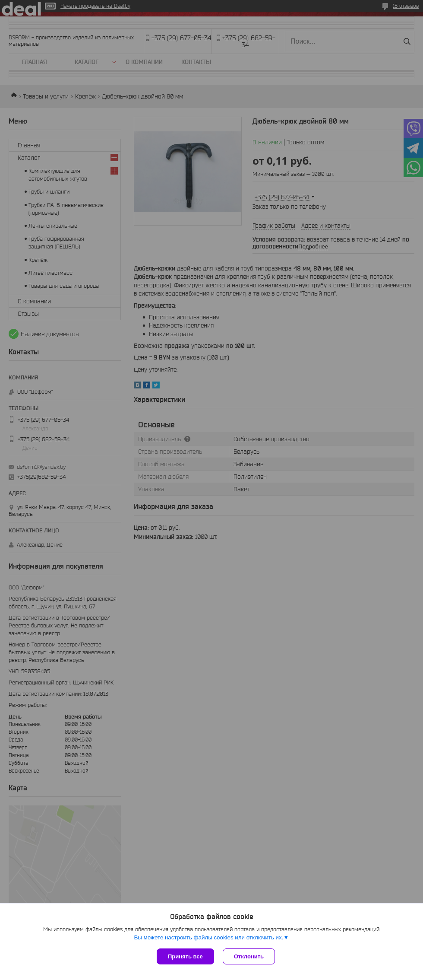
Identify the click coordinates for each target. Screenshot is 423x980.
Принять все (185, 956)
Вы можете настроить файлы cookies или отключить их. (208, 937)
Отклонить (249, 956)
